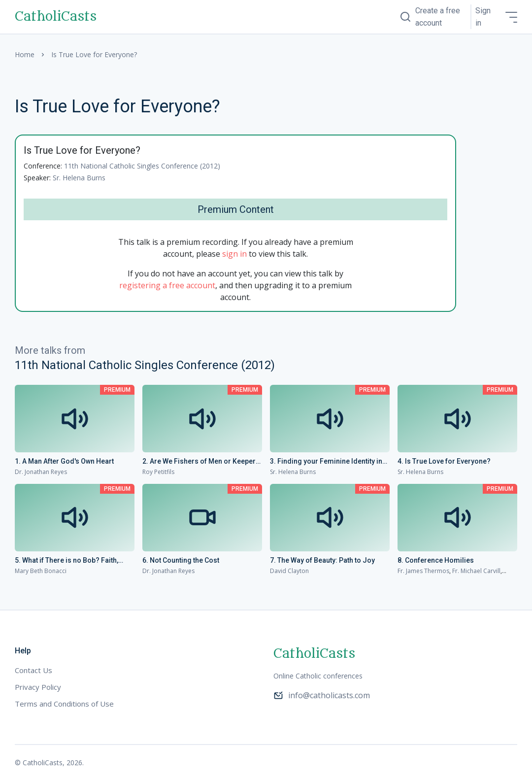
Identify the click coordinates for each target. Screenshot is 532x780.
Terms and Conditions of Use (64, 704)
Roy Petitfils (158, 472)
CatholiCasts (56, 17)
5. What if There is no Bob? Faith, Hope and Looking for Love (66, 561)
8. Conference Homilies (436, 560)
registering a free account (167, 285)
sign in (234, 254)
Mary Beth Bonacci (41, 571)
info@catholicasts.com (322, 695)
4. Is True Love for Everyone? (444, 461)
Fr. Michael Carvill (476, 571)
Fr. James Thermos (423, 571)
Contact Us (33, 670)
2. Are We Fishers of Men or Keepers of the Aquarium (201, 462)
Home (25, 54)
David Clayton (289, 571)
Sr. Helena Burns (79, 178)
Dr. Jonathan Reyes (41, 472)
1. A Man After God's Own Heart (64, 461)
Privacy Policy (38, 687)
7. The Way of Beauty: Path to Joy (322, 560)
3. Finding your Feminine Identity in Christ (326, 462)
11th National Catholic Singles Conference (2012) (142, 166)
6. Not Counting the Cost (181, 560)
